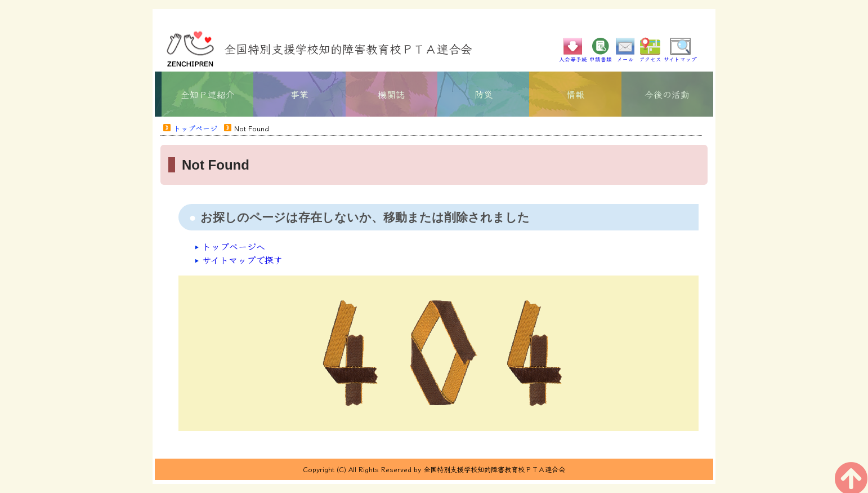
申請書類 (601, 56)
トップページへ (234, 246)
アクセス (650, 56)
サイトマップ (680, 56)
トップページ (195, 128)
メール (625, 56)
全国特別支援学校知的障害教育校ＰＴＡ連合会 (348, 48)
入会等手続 (573, 56)
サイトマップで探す (242, 260)
